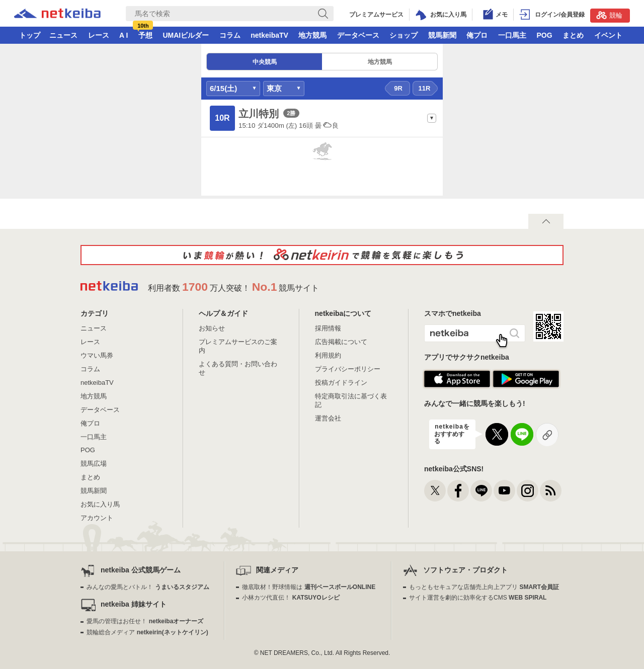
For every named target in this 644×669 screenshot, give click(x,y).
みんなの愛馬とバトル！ (148, 587)
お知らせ (212, 328)
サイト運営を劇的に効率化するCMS (478, 598)
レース (99, 35)
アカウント (97, 518)
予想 (145, 35)
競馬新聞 (442, 35)
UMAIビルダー (186, 35)
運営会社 (328, 418)
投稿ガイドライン (341, 383)
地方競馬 (312, 35)
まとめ (573, 35)
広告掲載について (341, 342)
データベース (358, 35)
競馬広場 (94, 464)
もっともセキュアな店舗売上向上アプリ (484, 587)
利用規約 (328, 355)
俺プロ (477, 35)
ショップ (404, 35)
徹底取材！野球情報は (309, 587)
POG (544, 35)
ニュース (63, 35)
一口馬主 (512, 35)
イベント (608, 35)
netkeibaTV (269, 35)
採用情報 (328, 328)
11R (425, 88)
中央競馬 (265, 62)
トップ (30, 35)
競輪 (609, 15)
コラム (230, 35)
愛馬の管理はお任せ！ (145, 621)
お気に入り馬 (100, 504)
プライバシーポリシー (348, 369)
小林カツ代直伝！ (291, 598)
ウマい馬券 (97, 355)
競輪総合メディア (147, 632)
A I (124, 35)
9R (398, 88)
